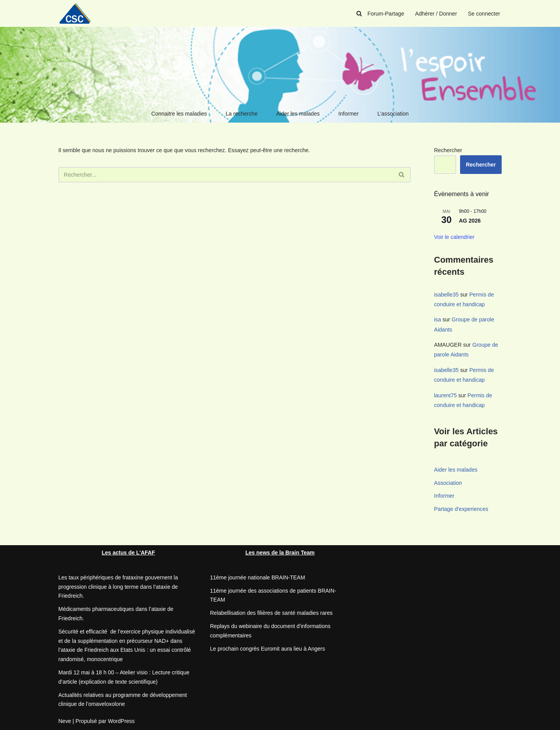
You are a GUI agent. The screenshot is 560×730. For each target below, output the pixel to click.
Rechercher (448, 150)
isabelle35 (446, 295)
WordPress (121, 720)
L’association (393, 114)
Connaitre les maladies (179, 114)
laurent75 (445, 395)
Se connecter (484, 14)
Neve (65, 720)
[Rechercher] (360, 13)
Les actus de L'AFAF (128, 552)
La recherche (242, 114)
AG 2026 (470, 221)
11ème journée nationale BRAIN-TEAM (257, 577)
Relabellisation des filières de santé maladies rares (271, 612)
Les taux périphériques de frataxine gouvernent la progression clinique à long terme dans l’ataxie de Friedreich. (118, 586)
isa (437, 319)
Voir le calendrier (454, 237)
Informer (348, 114)
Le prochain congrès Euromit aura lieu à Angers (268, 648)
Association (448, 482)
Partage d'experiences (461, 509)
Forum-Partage (386, 14)
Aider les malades (298, 114)
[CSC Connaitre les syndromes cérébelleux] (78, 13)
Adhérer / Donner (436, 14)
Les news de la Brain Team (280, 552)
